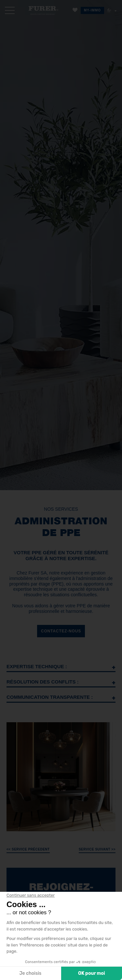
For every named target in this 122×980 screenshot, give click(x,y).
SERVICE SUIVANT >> (97, 849)
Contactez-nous (61, 631)
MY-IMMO (92, 10)
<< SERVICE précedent (28, 849)
